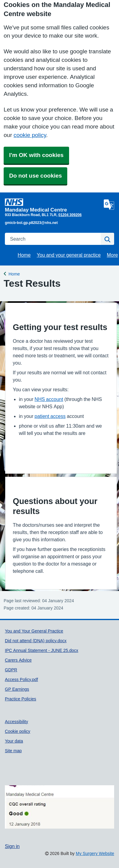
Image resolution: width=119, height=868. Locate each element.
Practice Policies (21, 699)
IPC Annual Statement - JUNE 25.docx (42, 650)
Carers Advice (18, 660)
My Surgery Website (95, 853)
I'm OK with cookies (36, 155)
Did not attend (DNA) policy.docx (36, 641)
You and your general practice (69, 255)
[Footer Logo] (60, 807)
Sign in (12, 846)
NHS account (49, 399)
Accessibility (16, 722)
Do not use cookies (35, 176)
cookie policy (30, 135)
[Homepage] (53, 205)
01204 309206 (70, 215)
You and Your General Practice (34, 631)
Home (24, 255)
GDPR (11, 670)
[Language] (109, 205)
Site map (13, 751)
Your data (14, 741)
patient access (50, 416)
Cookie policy (17, 731)
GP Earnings (17, 689)
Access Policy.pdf (21, 679)
